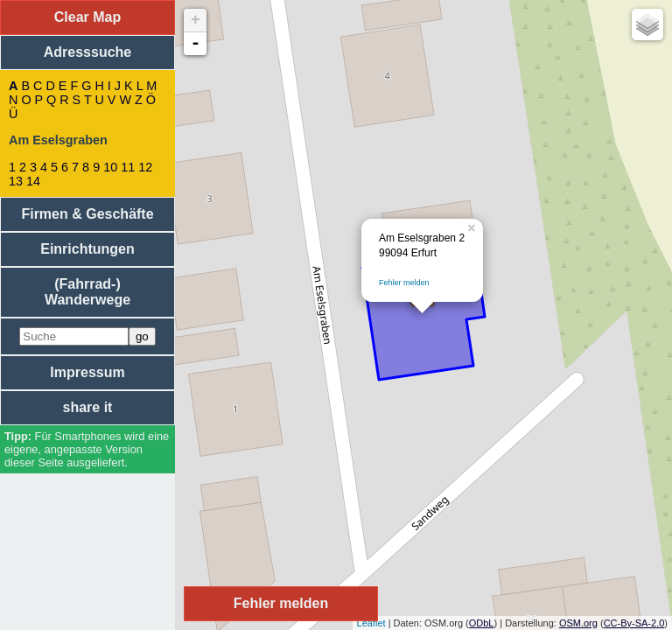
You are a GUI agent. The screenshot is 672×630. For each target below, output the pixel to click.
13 (16, 181)
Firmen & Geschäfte (87, 214)
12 (145, 167)
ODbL (482, 623)
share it (88, 407)
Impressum (87, 372)
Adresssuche (88, 52)
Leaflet (371, 623)
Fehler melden (404, 283)
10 (110, 167)
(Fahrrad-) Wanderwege (87, 292)
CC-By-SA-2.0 (634, 623)
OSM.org (578, 623)
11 (128, 167)
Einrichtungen (87, 249)
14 (33, 181)
